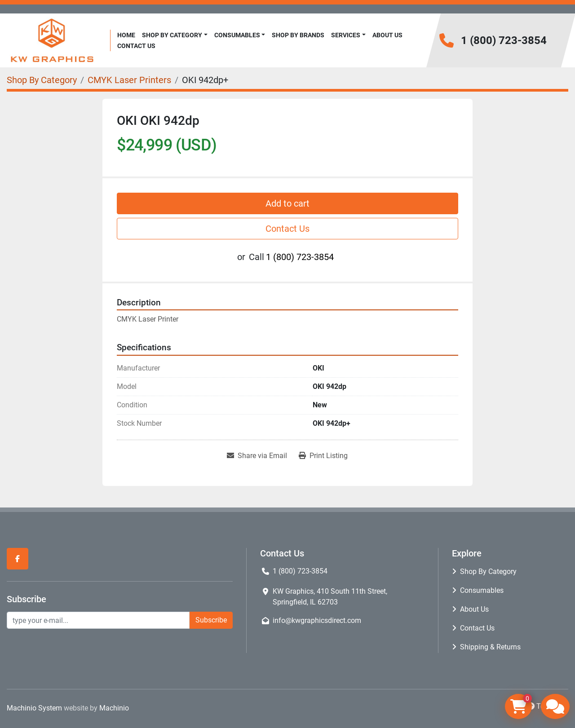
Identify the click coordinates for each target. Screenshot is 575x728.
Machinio (114, 708)
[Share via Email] (257, 456)
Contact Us (136, 46)
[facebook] (18, 559)
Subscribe (211, 620)
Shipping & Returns (490, 647)
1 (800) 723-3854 (504, 40)
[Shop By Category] (42, 80)
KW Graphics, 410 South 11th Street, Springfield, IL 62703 (330, 597)
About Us (387, 35)
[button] (175, 35)
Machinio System (34, 708)
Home (126, 35)
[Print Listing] (323, 456)
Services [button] (346, 35)
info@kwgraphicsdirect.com (317, 620)
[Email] (98, 620)
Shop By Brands (298, 35)
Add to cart (287, 203)
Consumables (237, 35)
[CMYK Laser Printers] (129, 80)
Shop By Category (172, 35)
